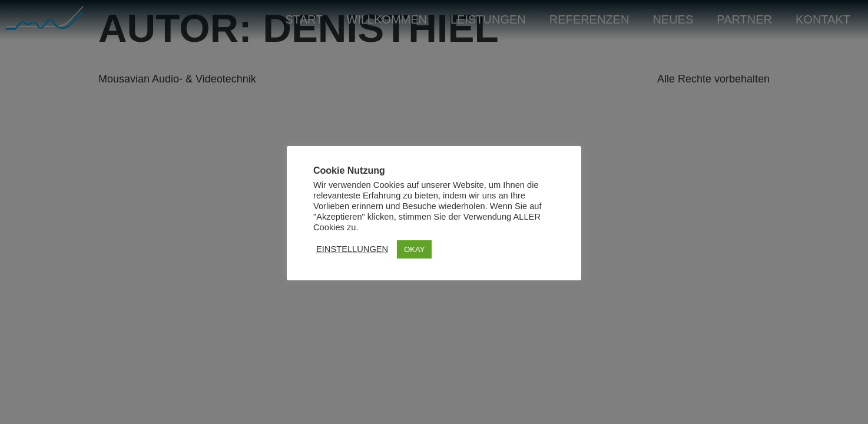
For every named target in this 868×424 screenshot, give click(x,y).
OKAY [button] (414, 249)
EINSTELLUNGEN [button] (352, 249)
